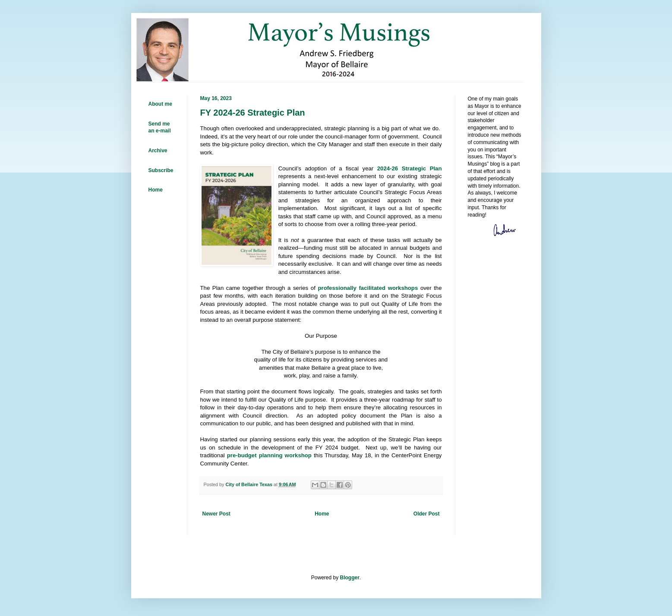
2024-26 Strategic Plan (410, 168)
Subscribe (161, 170)
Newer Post (216, 514)
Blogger (350, 578)
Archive (158, 151)
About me (160, 104)
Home (322, 514)
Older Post (427, 514)
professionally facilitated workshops (368, 288)
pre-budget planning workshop (269, 455)
